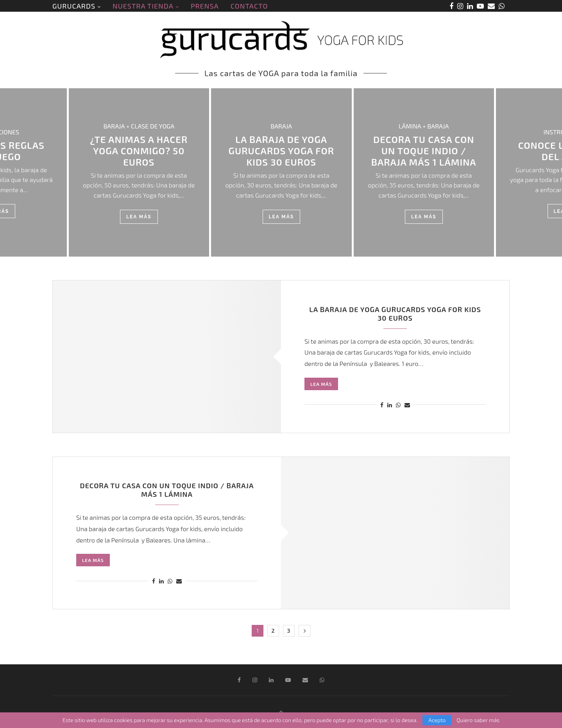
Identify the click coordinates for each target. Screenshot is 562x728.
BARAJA (281, 126)
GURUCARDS (74, 6)
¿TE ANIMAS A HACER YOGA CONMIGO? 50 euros (139, 151)
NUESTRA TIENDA (143, 6)
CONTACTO (249, 6)
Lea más (139, 217)
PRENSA (205, 6)
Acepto (437, 720)
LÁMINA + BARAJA (424, 126)
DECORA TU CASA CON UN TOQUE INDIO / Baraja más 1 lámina (424, 151)
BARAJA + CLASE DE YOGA (139, 126)
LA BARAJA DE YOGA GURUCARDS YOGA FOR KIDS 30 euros (281, 151)
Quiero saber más (478, 720)
